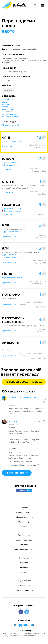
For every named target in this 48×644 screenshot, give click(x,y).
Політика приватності (24, 590)
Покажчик (24, 507)
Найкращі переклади (24, 517)
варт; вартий (7, 99)
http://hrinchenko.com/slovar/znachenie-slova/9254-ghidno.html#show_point (13, 278)
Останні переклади (24, 540)
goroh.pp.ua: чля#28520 (13, 232)
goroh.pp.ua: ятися (11, 255)
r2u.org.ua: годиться (11, 211)
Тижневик (24, 545)
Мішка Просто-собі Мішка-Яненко (31, 303)
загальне (8, 90)
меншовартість (8, 109)
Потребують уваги (24, 512)
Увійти (17, 473)
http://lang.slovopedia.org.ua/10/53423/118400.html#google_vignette (13, 257)
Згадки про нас (24, 581)
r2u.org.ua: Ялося (10, 165)
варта (4, 102)
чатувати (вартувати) (11, 116)
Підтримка (24, 572)
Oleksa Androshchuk (11, 125)
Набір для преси (24, 585)
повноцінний (8, 111)
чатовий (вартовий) (10, 114)
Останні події (24, 522)
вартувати (6, 104)
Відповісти (13, 405)
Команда (24, 567)
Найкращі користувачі (24, 549)
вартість (5, 107)
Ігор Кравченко (39, 235)
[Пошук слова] (35, 6)
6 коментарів (8, 193)
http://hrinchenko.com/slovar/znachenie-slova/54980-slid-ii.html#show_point (13, 141)
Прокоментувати (9, 236)
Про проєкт (24, 558)
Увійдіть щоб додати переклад (24, 382)
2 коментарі (7, 146)
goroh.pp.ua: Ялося (11, 162)
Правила (24, 563)
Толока (24, 527)
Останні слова (24, 535)
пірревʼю (24, 625)
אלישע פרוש (13, 421)
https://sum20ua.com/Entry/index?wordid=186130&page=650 (13, 209)
